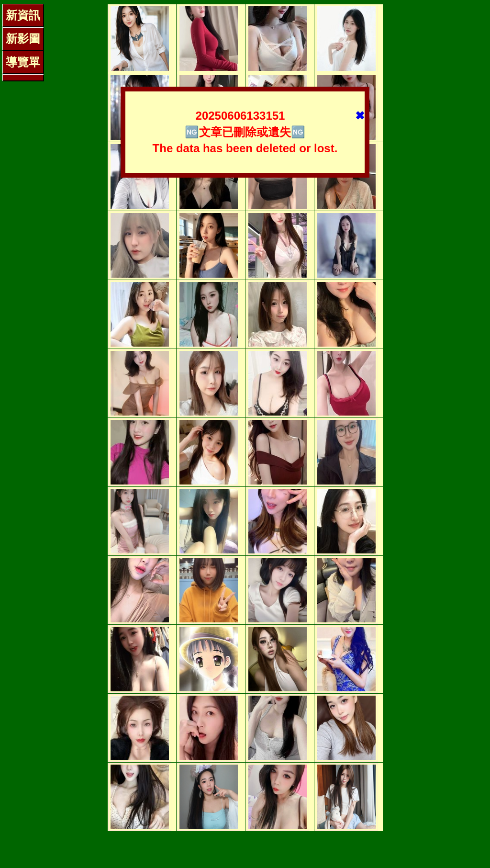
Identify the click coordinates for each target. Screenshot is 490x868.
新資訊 (23, 15)
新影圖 (23, 39)
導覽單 (23, 62)
